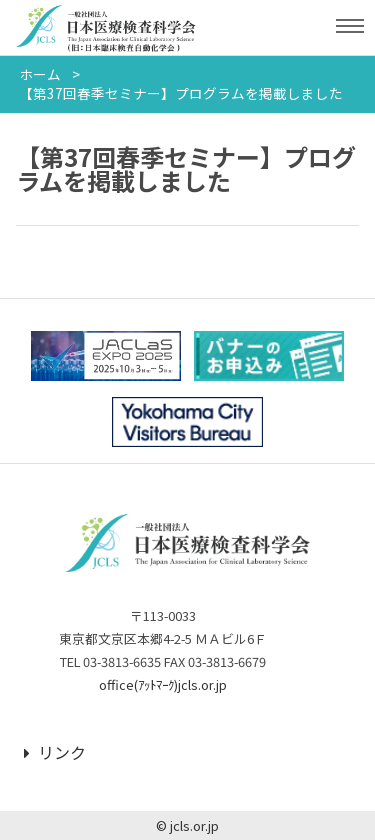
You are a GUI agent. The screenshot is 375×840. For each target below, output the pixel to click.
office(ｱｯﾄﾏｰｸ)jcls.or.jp (163, 684)
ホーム (40, 74)
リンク (55, 752)
